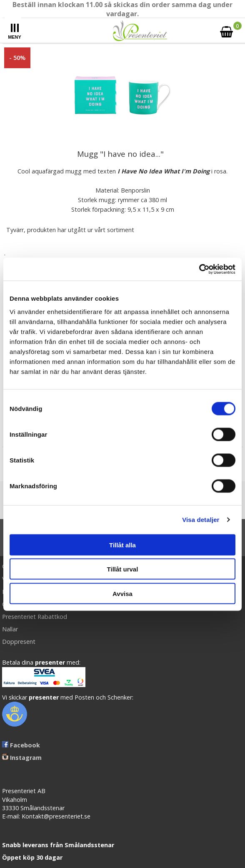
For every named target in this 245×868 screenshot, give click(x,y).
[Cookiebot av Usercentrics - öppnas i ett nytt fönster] (199, 269)
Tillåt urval (123, 569)
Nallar (10, 629)
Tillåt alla (122, 545)
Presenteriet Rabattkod (35, 617)
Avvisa (122, 593)
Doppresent (19, 642)
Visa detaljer (201, 520)
